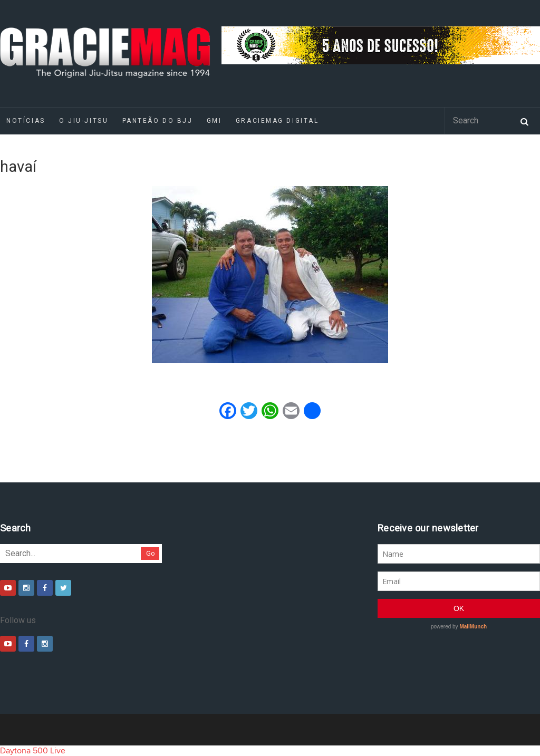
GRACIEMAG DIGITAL (277, 121)
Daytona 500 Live (33, 751)
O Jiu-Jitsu (84, 121)
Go (151, 553)
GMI (214, 121)
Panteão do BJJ (158, 121)
